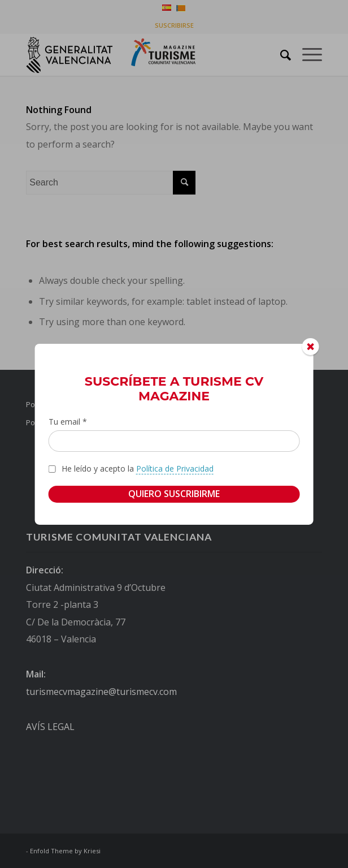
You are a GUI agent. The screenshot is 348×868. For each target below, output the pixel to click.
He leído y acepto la (138, 469)
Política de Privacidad (175, 468)
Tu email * (68, 422)
